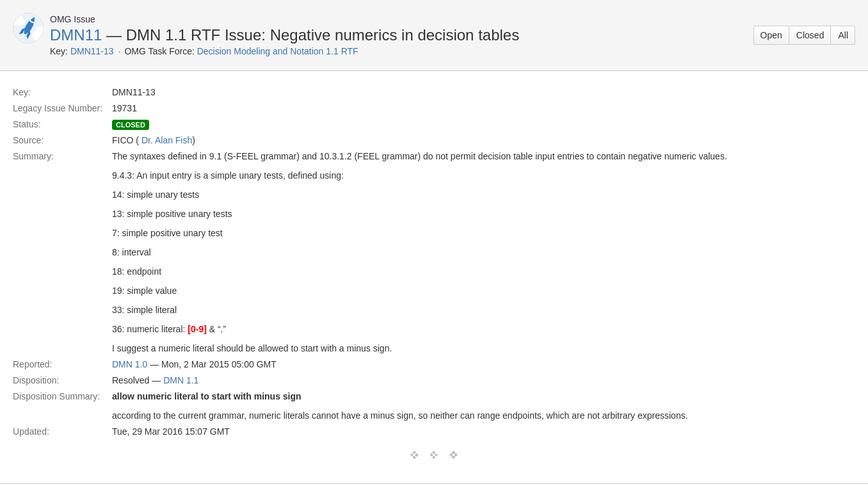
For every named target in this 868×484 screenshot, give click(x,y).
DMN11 (76, 35)
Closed (810, 35)
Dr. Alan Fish (167, 140)
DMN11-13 (92, 51)
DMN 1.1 (181, 380)
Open (771, 35)
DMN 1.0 (130, 364)
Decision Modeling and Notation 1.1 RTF (278, 51)
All (843, 35)
